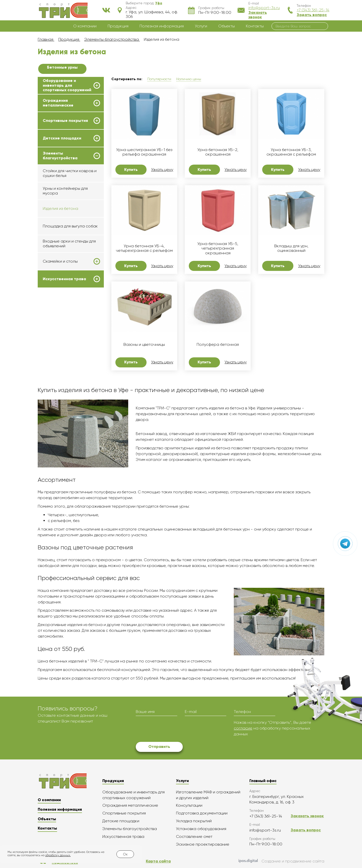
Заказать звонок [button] (258, 15)
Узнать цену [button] (162, 170)
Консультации (189, 805)
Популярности (159, 79)
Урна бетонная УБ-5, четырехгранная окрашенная (218, 248)
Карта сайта (158, 861)
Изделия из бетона (60, 208)
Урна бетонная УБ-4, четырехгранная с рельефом (144, 248)
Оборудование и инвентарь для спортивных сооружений (67, 85)
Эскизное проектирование (203, 844)
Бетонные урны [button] (62, 67)
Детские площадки (62, 138)
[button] (159, 3)
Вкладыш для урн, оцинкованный (291, 248)
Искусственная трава (64, 279)
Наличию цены (189, 79)
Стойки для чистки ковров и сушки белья (70, 173)
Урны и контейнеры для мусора (65, 191)
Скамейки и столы (60, 261)
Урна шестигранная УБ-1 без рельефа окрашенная (144, 152)
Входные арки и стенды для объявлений (69, 243)
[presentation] (174, 730)
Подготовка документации (202, 813)
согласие (243, 728)
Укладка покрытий (194, 821)
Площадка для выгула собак (70, 226)
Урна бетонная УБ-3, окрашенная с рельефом (291, 152)
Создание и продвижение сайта (281, 861)
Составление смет (194, 836)
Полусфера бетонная (218, 345)
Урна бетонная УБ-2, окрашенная (218, 152)
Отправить (159, 746)
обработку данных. (58, 855)
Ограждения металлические (58, 103)
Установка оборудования (201, 829)
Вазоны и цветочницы (144, 345)
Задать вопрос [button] (312, 15)
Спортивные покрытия (65, 121)
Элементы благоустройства (60, 156)
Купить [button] (131, 170)
